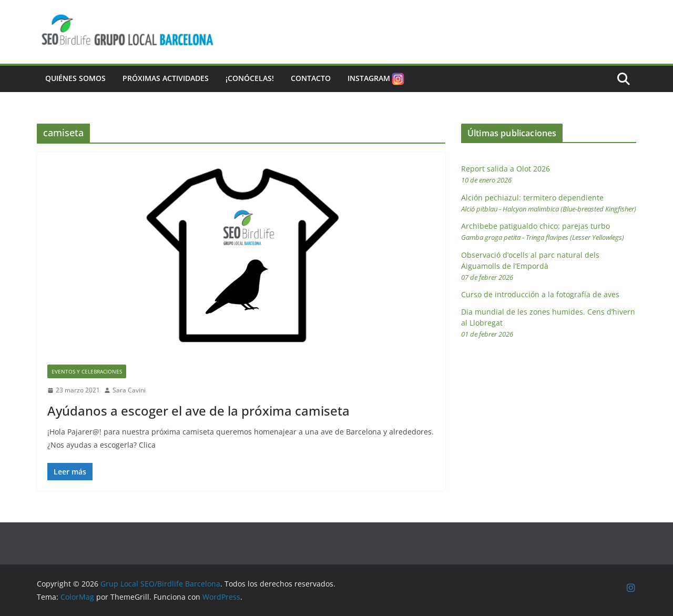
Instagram (377, 79)
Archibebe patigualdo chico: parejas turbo (543, 231)
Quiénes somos (75, 78)
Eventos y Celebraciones (87, 371)
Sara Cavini (129, 390)
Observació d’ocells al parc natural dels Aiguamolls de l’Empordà (530, 266)
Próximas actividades (166, 78)
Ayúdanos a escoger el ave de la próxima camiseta (198, 411)
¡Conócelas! (250, 78)
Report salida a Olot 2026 (506, 174)
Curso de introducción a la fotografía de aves (540, 294)
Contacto (311, 78)
